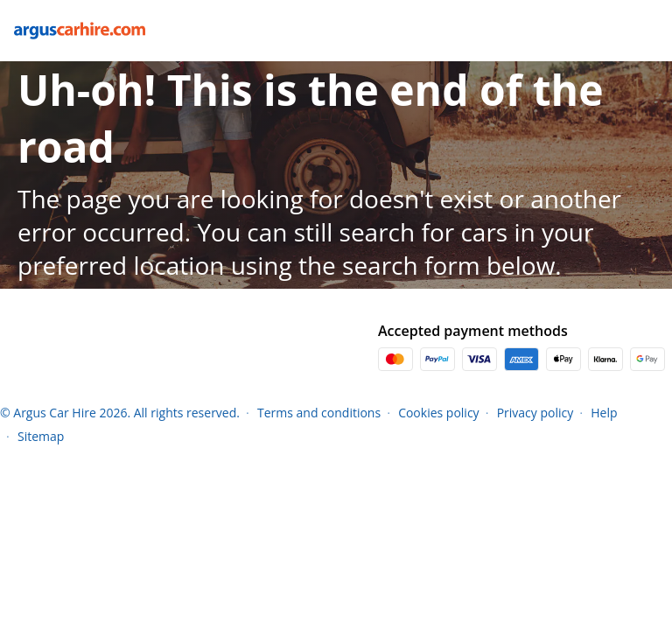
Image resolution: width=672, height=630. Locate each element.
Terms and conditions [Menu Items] (319, 413)
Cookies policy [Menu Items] (439, 413)
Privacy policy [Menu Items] (535, 413)
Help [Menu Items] (604, 413)
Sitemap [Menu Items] (41, 436)
